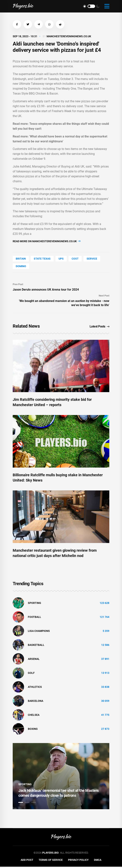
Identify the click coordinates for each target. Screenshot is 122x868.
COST (75, 259)
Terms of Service (51, 861)
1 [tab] (21, 804)
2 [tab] (27, 804)
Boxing (33, 730)
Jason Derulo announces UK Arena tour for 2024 (46, 290)
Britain (21, 259)
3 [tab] (34, 804)
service (92, 259)
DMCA (98, 861)
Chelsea (34, 716)
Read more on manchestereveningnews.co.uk (47, 241)
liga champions (39, 632)
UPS (61, 259)
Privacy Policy (78, 861)
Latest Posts (100, 326)
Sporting (34, 604)
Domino (21, 266)
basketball (36, 646)
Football (34, 618)
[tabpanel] (61, 777)
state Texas (42, 259)
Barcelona (36, 702)
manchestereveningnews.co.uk (69, 36)
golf (31, 674)
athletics (35, 688)
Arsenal (34, 660)
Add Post (27, 861)
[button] (17, 24)
